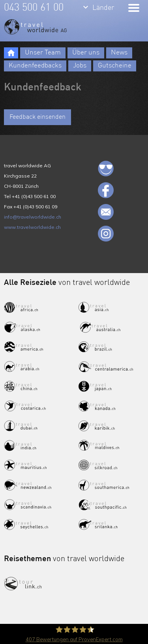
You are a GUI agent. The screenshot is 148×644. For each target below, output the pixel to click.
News (119, 53)
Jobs (80, 66)
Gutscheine (115, 66)
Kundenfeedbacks (35, 66)
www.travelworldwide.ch (32, 227)
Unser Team (43, 53)
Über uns (86, 53)
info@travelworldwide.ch (33, 217)
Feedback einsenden (37, 117)
